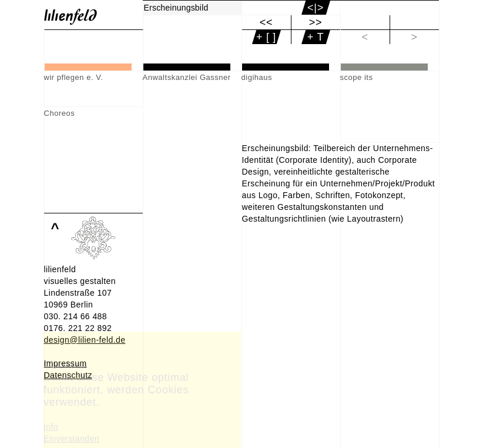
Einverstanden (71, 439)
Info (51, 427)
